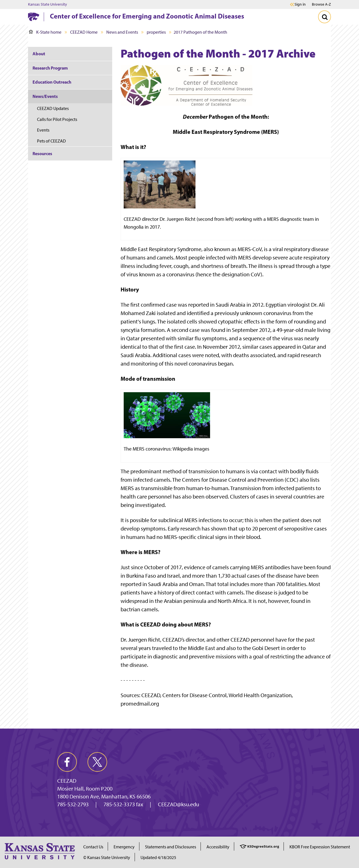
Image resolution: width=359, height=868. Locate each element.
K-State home (45, 32)
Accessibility (218, 847)
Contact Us (93, 847)
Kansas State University (48, 4)
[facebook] (67, 762)
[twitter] (97, 762)
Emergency (124, 847)
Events (43, 130)
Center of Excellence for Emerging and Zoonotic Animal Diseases (147, 16)
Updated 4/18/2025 (158, 857)
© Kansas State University (107, 857)
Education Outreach (52, 82)
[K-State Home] (34, 17)
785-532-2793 (73, 804)
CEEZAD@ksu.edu (179, 804)
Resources (42, 153)
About (39, 54)
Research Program (50, 68)
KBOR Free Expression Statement (320, 847)
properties (156, 32)
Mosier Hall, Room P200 (85, 789)
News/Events (45, 96)
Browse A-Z (321, 4)
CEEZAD (67, 781)
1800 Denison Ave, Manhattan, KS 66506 (104, 796)
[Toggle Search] (325, 17)
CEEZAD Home (84, 32)
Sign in (300, 4)
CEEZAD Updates (53, 108)
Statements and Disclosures (171, 847)
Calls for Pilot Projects (57, 119)
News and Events (122, 32)
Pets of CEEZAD (51, 141)
